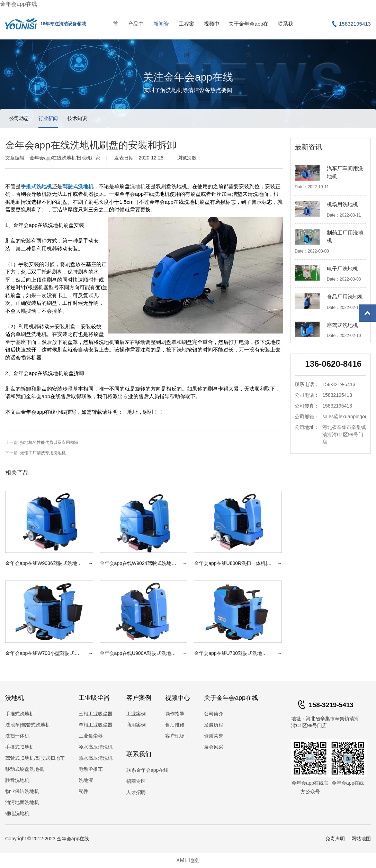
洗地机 (138, 186)
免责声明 (335, 839)
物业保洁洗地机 (22, 791)
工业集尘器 (91, 736)
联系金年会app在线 (147, 770)
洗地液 (86, 780)
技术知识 (77, 118)
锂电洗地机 (17, 813)
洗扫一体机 (17, 736)
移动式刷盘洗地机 (25, 769)
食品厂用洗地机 (345, 297)
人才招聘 (136, 792)
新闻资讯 (161, 39)
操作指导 (175, 714)
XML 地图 (188, 860)
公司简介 (214, 714)
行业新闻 (48, 118)
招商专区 (136, 781)
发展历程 (214, 725)
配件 (83, 791)
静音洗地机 (17, 780)
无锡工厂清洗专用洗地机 (43, 453)
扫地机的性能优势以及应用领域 (49, 442)
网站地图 (361, 839)
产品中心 (136, 39)
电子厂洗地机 (342, 269)
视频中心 (212, 39)
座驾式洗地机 (342, 325)
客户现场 (175, 736)
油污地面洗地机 (22, 802)
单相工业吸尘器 (96, 725)
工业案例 (136, 714)
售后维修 (175, 725)
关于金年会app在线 (248, 39)
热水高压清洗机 (96, 758)
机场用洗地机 (342, 204)
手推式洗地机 (20, 714)
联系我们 (285, 39)
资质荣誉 (214, 736)
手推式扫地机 (20, 747)
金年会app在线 (19, 4)
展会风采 (214, 747)
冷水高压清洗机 (96, 747)
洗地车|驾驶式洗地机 (28, 725)
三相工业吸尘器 (96, 714)
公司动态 (19, 118)
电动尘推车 (91, 769)
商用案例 (136, 725)
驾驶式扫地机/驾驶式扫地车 (35, 758)
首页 (115, 39)
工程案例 (186, 39)
